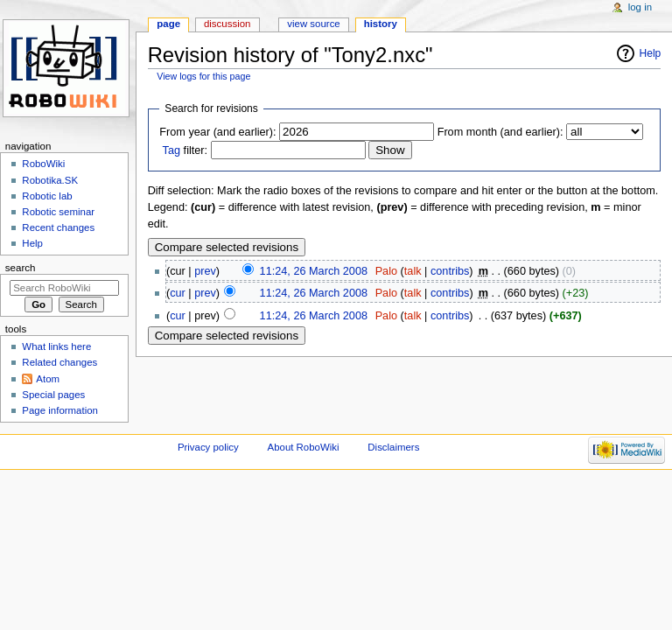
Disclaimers (393, 447)
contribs (450, 271)
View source (313, 24)
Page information (60, 410)
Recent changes (58, 227)
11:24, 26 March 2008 (314, 271)
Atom (48, 379)
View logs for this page (203, 76)
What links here (56, 346)
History (381, 24)
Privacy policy (208, 447)
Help (651, 53)
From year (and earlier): (217, 132)
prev (205, 271)
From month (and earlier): (500, 132)
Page (168, 24)
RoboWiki (43, 164)
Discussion (227, 24)
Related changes (59, 362)
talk (413, 271)
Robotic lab (47, 196)
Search (21, 268)
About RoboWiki (304, 447)
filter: (185, 150)
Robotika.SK (50, 180)
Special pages (53, 395)
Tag (171, 150)
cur (178, 293)
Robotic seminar (58, 212)
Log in (640, 7)
